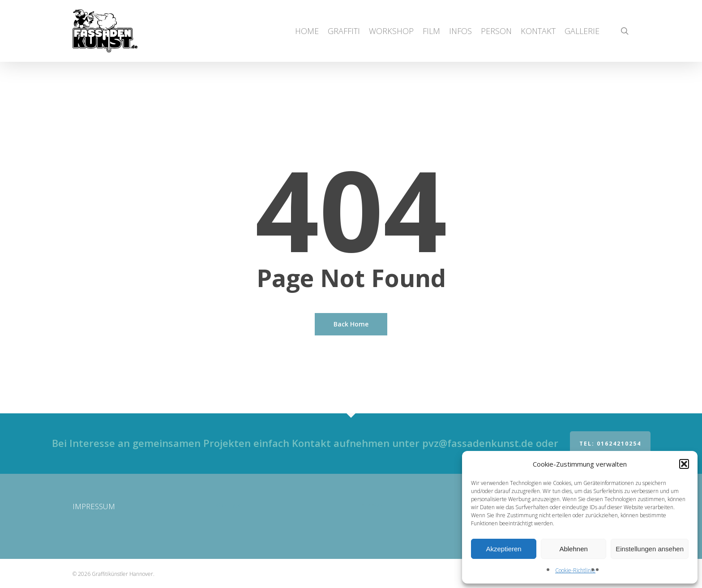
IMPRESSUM (94, 506)
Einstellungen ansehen (650, 549)
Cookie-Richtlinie (575, 570)
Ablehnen (573, 549)
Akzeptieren (503, 549)
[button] (684, 464)
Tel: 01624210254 (610, 444)
